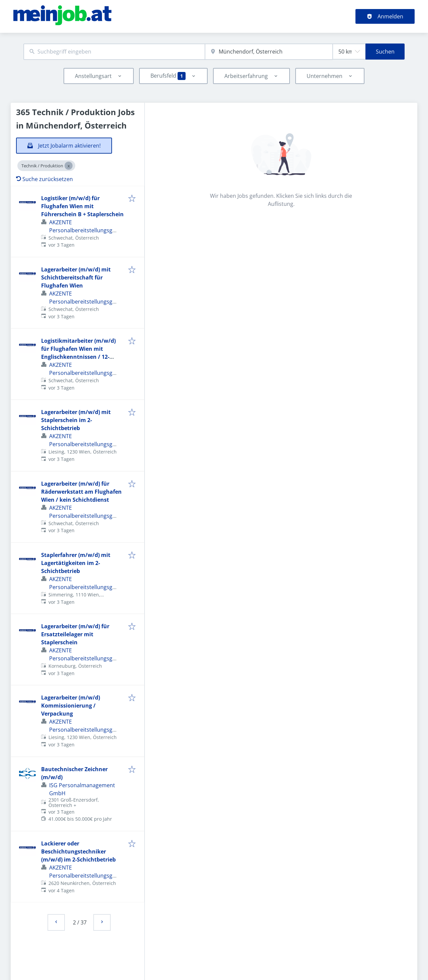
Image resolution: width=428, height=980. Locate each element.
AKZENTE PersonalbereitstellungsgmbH (85, 230)
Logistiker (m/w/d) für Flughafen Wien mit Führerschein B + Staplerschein (82, 206)
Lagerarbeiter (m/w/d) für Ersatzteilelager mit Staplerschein (75, 634)
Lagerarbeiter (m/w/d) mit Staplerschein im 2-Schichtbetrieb (76, 420)
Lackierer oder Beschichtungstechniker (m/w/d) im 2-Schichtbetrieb (78, 851)
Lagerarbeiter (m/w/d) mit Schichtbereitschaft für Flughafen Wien (76, 277)
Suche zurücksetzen (44, 179)
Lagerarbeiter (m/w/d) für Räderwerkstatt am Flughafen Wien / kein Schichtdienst (81, 492)
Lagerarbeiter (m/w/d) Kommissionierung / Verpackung (71, 706)
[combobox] (114, 52)
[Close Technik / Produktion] (69, 166)
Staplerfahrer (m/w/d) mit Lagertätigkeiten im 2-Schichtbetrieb (76, 563)
